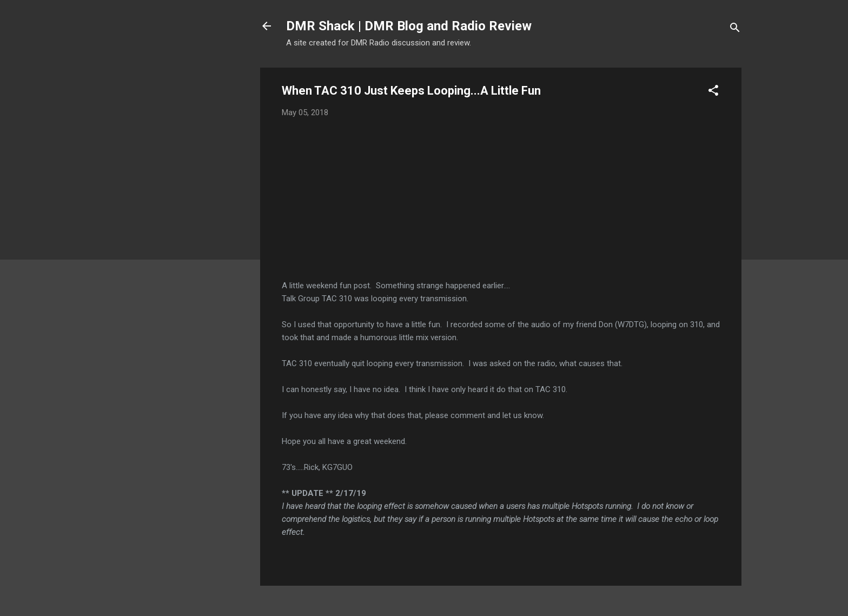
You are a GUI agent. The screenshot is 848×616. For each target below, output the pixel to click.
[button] (713, 92)
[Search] (735, 29)
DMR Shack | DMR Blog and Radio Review (409, 26)
